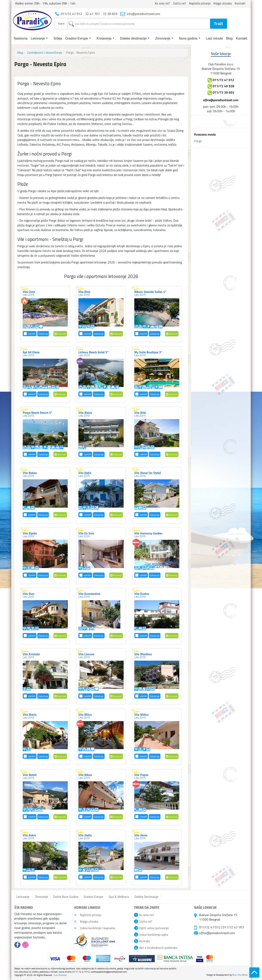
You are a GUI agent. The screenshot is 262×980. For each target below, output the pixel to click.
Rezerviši (60, 334)
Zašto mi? (180, 3)
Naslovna (21, 38)
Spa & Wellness (119, 897)
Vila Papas (141, 776)
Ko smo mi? (162, 3)
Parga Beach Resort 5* (38, 414)
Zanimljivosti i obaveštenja (45, 52)
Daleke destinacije (135, 38)
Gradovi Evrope (78, 38)
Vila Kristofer (31, 655)
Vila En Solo (86, 534)
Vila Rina (84, 293)
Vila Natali (30, 776)
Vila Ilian (29, 595)
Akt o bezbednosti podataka (158, 948)
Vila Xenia (141, 836)
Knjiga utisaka (223, 3)
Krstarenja (106, 38)
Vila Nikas (85, 776)
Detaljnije (43, 334)
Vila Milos (85, 716)
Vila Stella (85, 836)
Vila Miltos (141, 716)
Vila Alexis (85, 414)
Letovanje (39, 38)
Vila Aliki (140, 414)
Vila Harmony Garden (148, 534)
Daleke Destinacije (146, 897)
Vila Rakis (29, 836)
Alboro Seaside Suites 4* (150, 293)
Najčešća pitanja (200, 3)
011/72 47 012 (210, 927)
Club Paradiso (60, 975)
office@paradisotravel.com (221, 100)
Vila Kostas (142, 595)
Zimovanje (164, 38)
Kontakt (240, 3)
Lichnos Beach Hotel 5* (94, 353)
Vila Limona (86, 655)
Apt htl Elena (31, 353)
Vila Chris (29, 293)
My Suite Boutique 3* (148, 353)
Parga (198, 141)
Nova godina (190, 38)
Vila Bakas (30, 474)
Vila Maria (30, 716)
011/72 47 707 (233, 927)
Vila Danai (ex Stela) (148, 474)
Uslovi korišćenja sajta (154, 935)
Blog (229, 38)
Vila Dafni (85, 474)
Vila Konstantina (89, 595)
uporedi (32, 334)
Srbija (58, 38)
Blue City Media (240, 975)
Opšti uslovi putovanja (154, 928)
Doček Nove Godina (66, 897)
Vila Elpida (30, 534)
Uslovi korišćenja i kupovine (95, 928)
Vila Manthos (143, 655)
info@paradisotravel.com (143, 14)
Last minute (214, 38)
